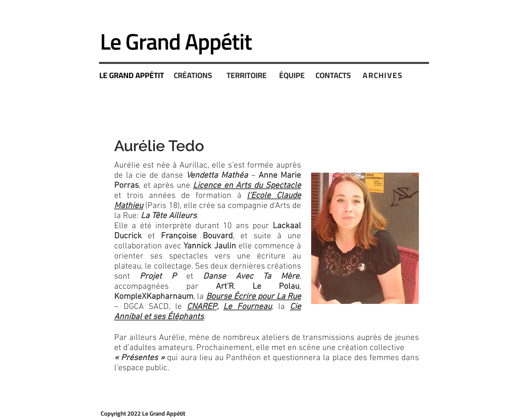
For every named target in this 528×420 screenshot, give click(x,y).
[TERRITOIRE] (247, 75)
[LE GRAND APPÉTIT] (132, 75)
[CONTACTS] (334, 75)
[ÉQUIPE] (293, 75)
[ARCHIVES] (384, 75)
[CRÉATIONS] (194, 75)
